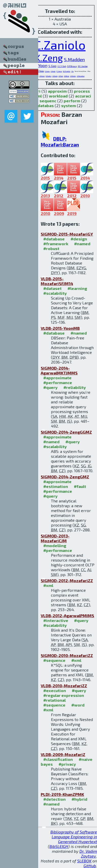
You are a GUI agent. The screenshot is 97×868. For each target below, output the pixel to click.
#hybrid (79, 799)
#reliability (75, 387)
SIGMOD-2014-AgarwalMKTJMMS (59, 370)
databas (46, 105)
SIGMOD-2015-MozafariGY (67, 234)
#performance (58, 382)
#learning (77, 288)
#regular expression (64, 695)
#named (82, 244)
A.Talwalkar (81, 76)
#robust (51, 248)
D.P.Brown (72, 66)
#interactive (56, 620)
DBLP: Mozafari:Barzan (60, 142)
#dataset (52, 288)
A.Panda (55, 76)
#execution (55, 690)
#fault (80, 486)
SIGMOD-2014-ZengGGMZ (66, 432)
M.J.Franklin (67, 71)
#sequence (54, 660)
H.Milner (67, 76)
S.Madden (74, 59)
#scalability (55, 293)
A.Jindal (53, 71)
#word (78, 705)
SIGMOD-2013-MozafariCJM (55, 538)
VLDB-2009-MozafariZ (63, 754)
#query (50, 387)
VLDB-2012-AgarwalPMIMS (67, 616)
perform (72, 101)
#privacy (67, 764)
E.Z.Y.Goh (62, 66)
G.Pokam (42, 76)
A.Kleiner (73, 76)
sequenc (48, 101)
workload (58, 96)
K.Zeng (49, 58)
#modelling (55, 545)
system (68, 105)
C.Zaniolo (60, 45)
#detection (54, 799)
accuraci (83, 96)
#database (54, 239)
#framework (56, 244)
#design (79, 239)
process (82, 91)
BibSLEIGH (59, 846)
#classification (58, 759)
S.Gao (52, 66)
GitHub (90, 866)
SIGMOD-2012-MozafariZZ (67, 580)
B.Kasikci (49, 76)
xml (38, 96)
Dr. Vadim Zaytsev (88, 854)
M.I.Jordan (83, 66)
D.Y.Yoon (40, 65)
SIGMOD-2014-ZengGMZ (65, 477)
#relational (54, 700)
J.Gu (72, 71)
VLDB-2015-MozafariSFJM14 (57, 281)
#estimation (56, 486)
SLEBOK (84, 861)
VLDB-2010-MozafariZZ (64, 686)
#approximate (57, 378)
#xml (48, 585)
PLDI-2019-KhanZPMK (62, 794)
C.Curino (47, 71)
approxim (57, 91)
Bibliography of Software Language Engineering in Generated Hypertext (74, 837)
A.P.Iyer (61, 76)
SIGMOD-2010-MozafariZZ (67, 655)
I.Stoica (41, 71)
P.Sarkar (59, 71)
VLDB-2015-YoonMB (60, 328)
